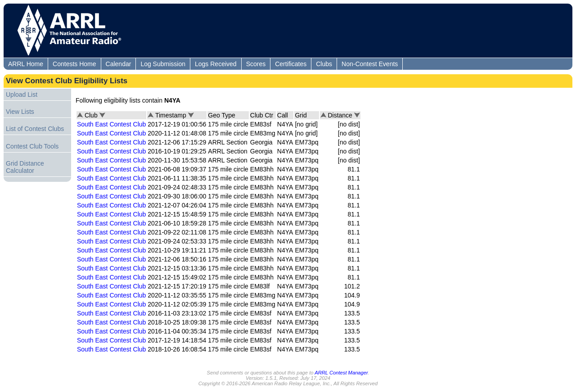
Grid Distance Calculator (25, 167)
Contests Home (74, 64)
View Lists (20, 112)
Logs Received (216, 64)
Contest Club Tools (32, 146)
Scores (256, 64)
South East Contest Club (111, 124)
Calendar (119, 64)
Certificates (291, 64)
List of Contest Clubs (35, 129)
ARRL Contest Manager (341, 373)
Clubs (324, 64)
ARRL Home (26, 64)
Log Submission (163, 64)
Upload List (22, 95)
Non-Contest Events (370, 64)
